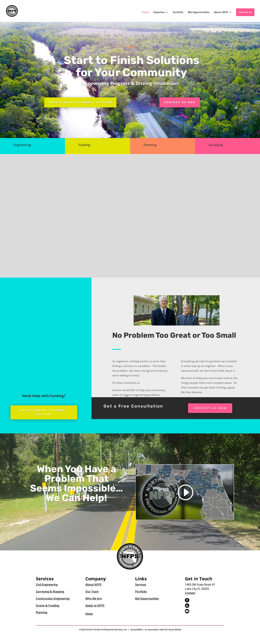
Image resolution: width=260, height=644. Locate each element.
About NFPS (221, 12)
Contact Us (245, 12)
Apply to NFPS (95, 606)
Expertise (159, 12)
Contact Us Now (180, 102)
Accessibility (136, 629)
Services (141, 585)
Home (145, 12)
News (89, 614)
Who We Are (94, 599)
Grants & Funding (47, 606)
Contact (190, 593)
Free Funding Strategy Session (80, 102)
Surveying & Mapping (50, 592)
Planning (42, 612)
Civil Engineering (47, 585)
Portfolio (178, 12)
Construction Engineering (53, 599)
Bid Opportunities (199, 12)
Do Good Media (173, 629)
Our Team (92, 592)
